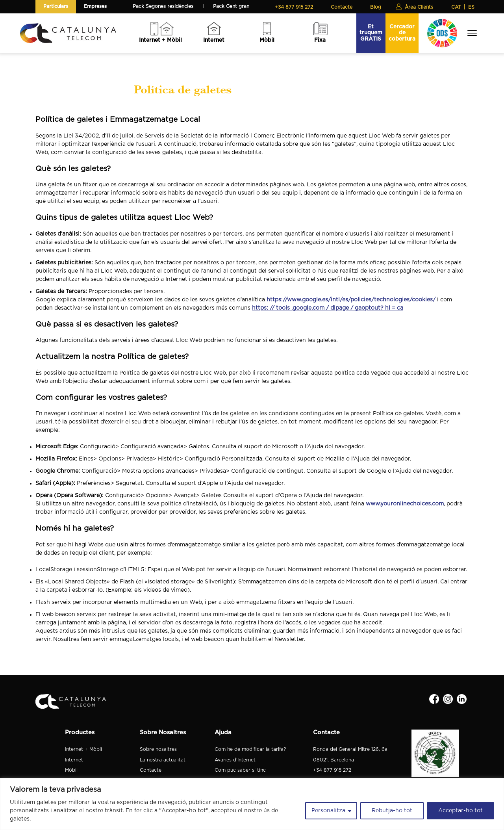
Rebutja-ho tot (392, 811)
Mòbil (267, 40)
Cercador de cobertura (402, 33)
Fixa (320, 40)
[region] (252, 804)
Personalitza (328, 811)
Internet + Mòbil (160, 40)
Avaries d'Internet (235, 760)
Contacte (342, 7)
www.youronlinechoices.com (405, 504)
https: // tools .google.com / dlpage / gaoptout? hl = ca (328, 308)
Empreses (95, 6)
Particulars (56, 6)
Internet (214, 40)
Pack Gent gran (231, 6)
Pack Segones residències (163, 6)
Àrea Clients (419, 7)
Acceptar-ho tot (460, 811)
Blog (376, 7)
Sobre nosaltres (158, 749)
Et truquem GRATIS (371, 33)
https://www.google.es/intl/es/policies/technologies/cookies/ (351, 300)
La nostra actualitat (163, 760)
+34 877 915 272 (294, 7)
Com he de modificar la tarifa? (250, 749)
